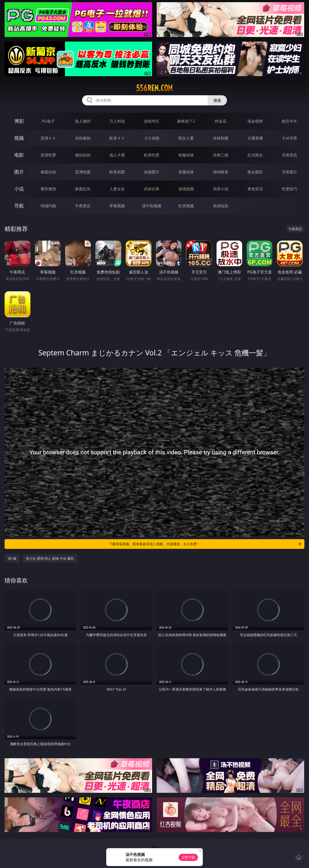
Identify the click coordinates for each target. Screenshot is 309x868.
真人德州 (83, 121)
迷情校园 (186, 189)
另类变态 (289, 155)
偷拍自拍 (83, 155)
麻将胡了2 (186, 121)
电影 (19, 155)
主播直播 (255, 138)
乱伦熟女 (255, 155)
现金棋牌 (255, 121)
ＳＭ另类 (289, 138)
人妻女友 (117, 189)
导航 (19, 206)
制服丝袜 (186, 155)
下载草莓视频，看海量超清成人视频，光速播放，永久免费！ (205, 544)
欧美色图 (117, 172)
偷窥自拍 (48, 172)
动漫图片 (152, 172)
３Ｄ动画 (152, 138)
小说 (19, 189)
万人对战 (117, 121)
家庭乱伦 (83, 189)
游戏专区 (152, 121)
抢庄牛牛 (289, 121)
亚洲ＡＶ (48, 138)
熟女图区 (255, 172)
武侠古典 (152, 189)
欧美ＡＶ (117, 138)
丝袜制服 (221, 138)
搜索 (217, 100)
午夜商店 (83, 206)
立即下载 (188, 857)
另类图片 (289, 172)
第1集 (12, 558)
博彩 (19, 121)
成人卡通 (117, 155)
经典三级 (221, 155)
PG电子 (48, 121)
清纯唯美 (221, 172)
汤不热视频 (152, 206)
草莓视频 (117, 206)
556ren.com (154, 88)
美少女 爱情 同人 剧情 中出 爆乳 (50, 558)
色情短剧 (221, 206)
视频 (19, 138)
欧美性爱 (152, 155)
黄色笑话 (255, 189)
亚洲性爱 (48, 155)
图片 (19, 172)
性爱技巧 (289, 189)
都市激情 (48, 189)
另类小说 (221, 189)
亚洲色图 (83, 172)
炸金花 (221, 121)
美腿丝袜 (186, 172)
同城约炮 (48, 206)
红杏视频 (186, 206)
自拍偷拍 (83, 138)
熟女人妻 (186, 138)
